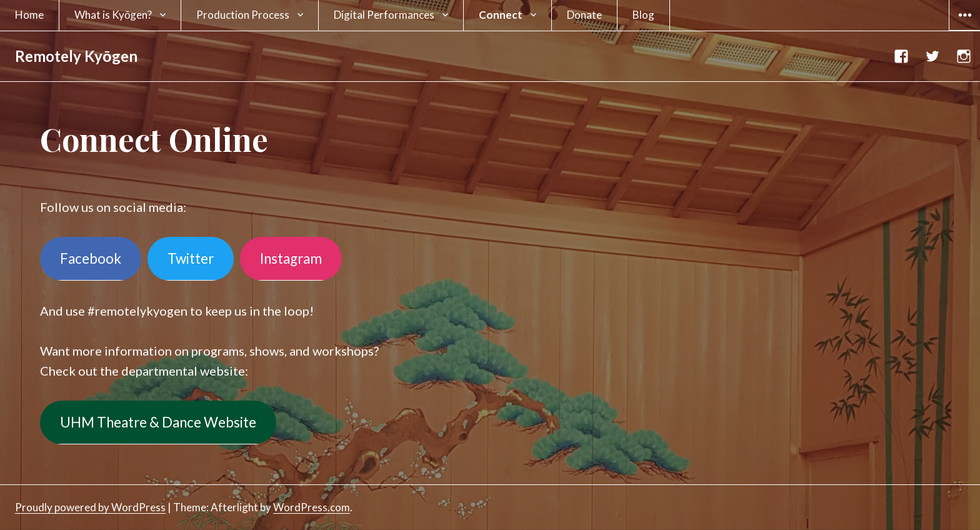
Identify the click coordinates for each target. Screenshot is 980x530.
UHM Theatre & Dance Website (158, 422)
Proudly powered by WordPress (90, 507)
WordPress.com (312, 507)
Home (29, 15)
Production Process (243, 15)
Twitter (191, 258)
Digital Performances (384, 15)
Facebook (91, 258)
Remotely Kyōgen (76, 56)
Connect (501, 15)
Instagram (291, 258)
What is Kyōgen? (113, 15)
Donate (584, 15)
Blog (643, 15)
